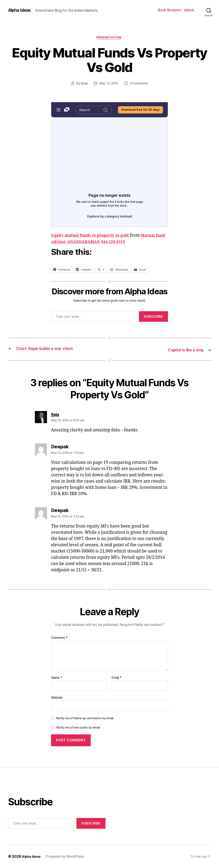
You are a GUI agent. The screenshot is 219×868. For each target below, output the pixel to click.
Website (57, 698)
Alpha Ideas (21, 10)
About (189, 10)
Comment (59, 638)
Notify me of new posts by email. (78, 728)
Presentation (110, 38)
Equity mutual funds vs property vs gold (94, 236)
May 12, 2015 (108, 84)
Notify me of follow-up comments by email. (85, 718)
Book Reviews (169, 10)
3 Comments (140, 84)
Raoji (83, 84)
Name (57, 678)
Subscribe (153, 317)
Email (117, 678)
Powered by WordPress (67, 857)
